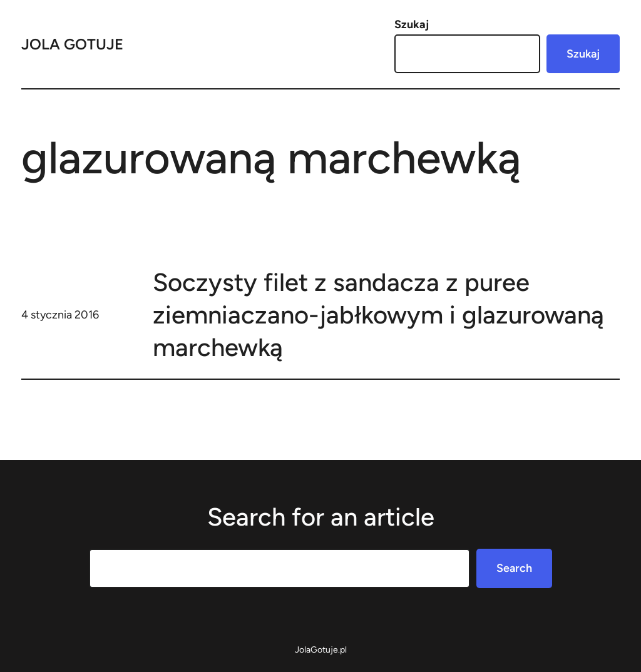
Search (514, 568)
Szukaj (412, 24)
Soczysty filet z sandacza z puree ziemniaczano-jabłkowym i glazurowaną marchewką (378, 315)
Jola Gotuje (72, 44)
